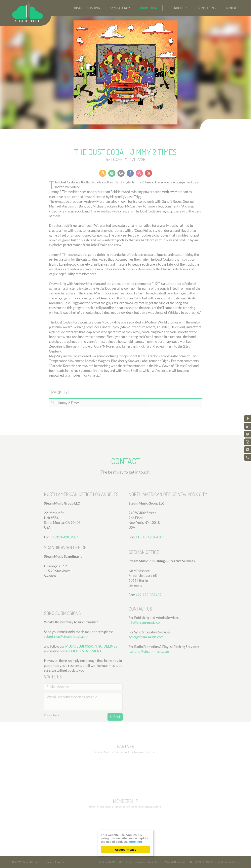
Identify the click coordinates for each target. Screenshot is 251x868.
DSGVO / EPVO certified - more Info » (214, 862)
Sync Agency (120, 8)
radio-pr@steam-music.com (149, 679)
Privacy (46, 862)
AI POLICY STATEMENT (83, 688)
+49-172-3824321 (149, 625)
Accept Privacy (126, 850)
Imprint (60, 862)
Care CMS (160, 862)
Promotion (149, 8)
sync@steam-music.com (146, 665)
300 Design (126, 862)
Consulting (207, 8)
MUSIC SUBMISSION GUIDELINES (91, 683)
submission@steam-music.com (66, 673)
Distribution (178, 8)
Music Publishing (86, 8)
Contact (232, 8)
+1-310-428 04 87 (149, 567)
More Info (135, 842)
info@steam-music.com (146, 650)
